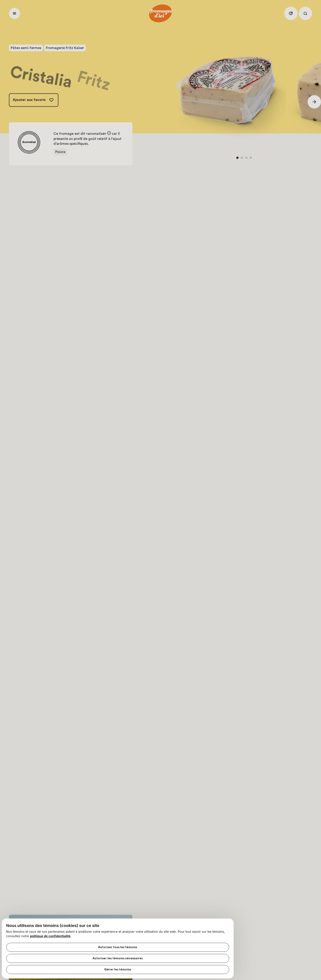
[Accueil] (160, 13)
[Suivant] (314, 102)
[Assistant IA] (291, 13)
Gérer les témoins (46, 967)
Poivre (60, 152)
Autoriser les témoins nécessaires (46, 955)
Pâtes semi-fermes (26, 48)
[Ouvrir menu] (14, 13)
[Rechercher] (305, 13)
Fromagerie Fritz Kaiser (65, 48)
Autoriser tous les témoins (46, 944)
